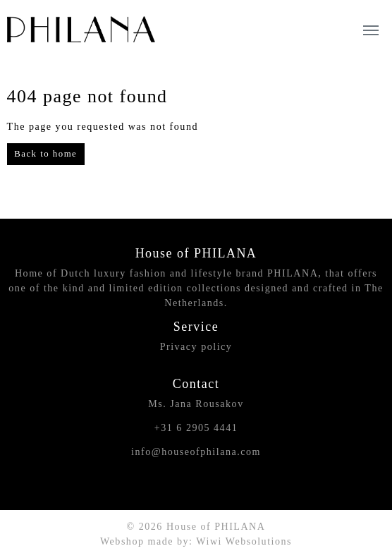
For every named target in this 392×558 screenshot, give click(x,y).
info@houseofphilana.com (196, 451)
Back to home (45, 154)
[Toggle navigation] (370, 29)
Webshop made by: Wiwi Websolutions (196, 541)
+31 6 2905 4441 (196, 427)
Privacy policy (196, 346)
